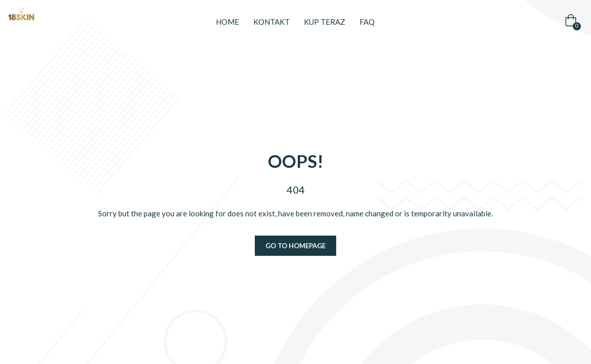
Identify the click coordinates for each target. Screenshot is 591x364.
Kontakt (271, 22)
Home (228, 22)
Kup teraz (325, 22)
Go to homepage (295, 246)
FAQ (367, 22)
